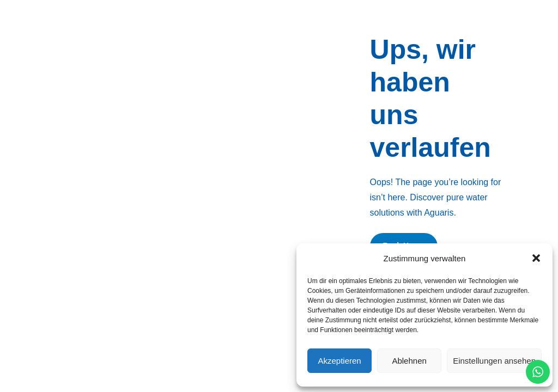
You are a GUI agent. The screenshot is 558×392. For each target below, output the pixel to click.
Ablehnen (409, 361)
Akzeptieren (339, 361)
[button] (536, 258)
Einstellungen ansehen (494, 361)
